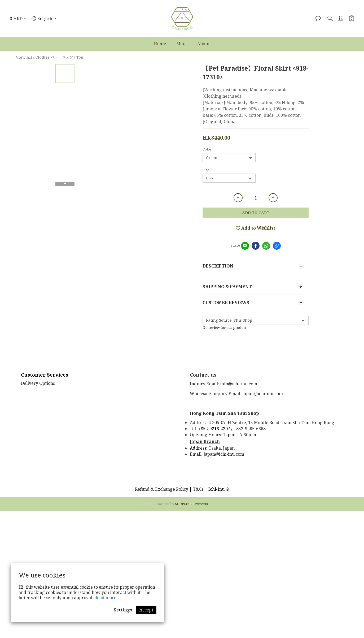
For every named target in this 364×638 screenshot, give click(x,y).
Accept (146, 610)
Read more (105, 598)
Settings (123, 610)
